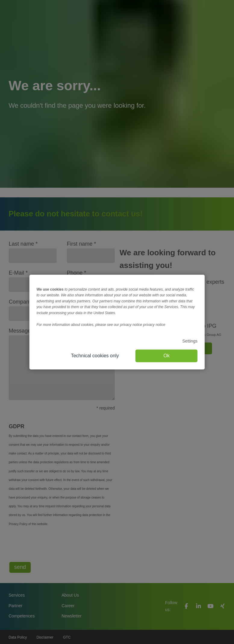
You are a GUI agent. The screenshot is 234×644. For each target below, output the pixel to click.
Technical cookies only (95, 356)
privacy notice (154, 325)
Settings (190, 341)
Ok (167, 356)
